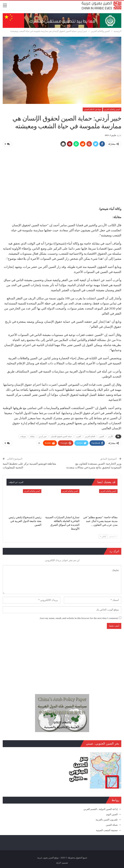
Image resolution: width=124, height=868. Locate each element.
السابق (113, 536)
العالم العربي (90, 436)
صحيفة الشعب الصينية (107, 830)
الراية (58, 862)
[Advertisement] (62, 175)
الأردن (110, 436)
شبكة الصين (112, 825)
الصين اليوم (112, 814)
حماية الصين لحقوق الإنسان (61, 436)
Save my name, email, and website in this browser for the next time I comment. (79, 618)
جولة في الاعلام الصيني (93, 109)
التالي (103, 536)
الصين (102, 436)
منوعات (23, 436)
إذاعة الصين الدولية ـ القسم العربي (101, 809)
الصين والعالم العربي (112, 109)
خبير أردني (43, 436)
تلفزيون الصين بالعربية (107, 819)
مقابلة (32, 436)
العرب (79, 436)
